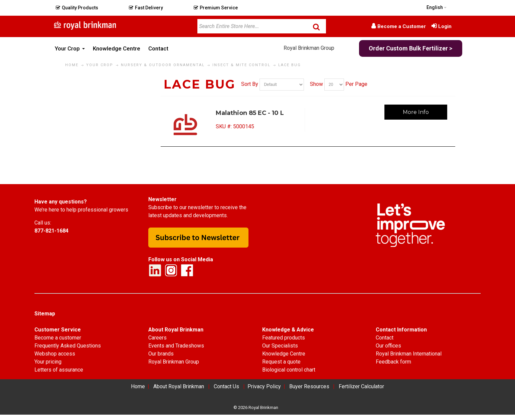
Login (445, 26)
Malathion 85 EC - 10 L (250, 113)
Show (316, 84)
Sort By (250, 84)
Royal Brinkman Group (309, 48)
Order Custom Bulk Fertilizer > (410, 48)
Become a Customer (402, 26)
